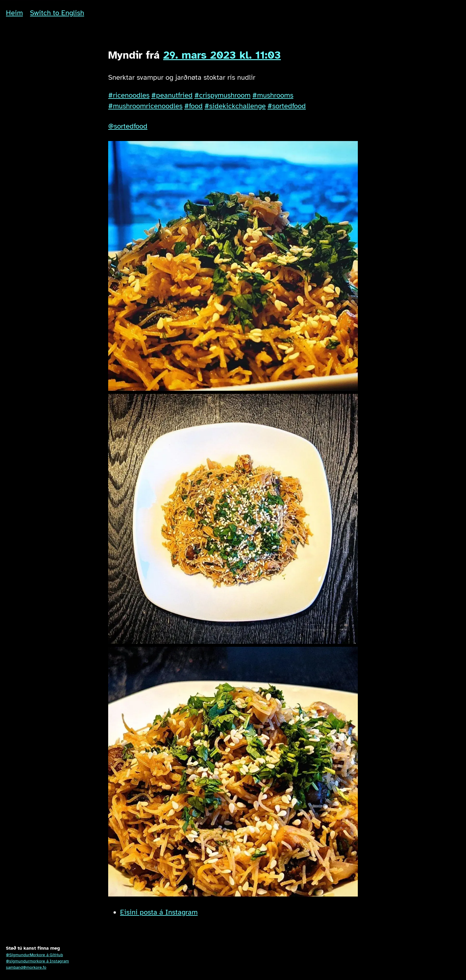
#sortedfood (287, 106)
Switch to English (57, 13)
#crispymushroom (222, 95)
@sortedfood (128, 126)
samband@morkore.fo (26, 967)
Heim (14, 13)
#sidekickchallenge (235, 106)
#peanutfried (172, 95)
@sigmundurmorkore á (37, 961)
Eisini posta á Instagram (159, 912)
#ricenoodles (129, 95)
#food (193, 106)
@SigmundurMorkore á (34, 955)
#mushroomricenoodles (145, 106)
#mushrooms (273, 95)
